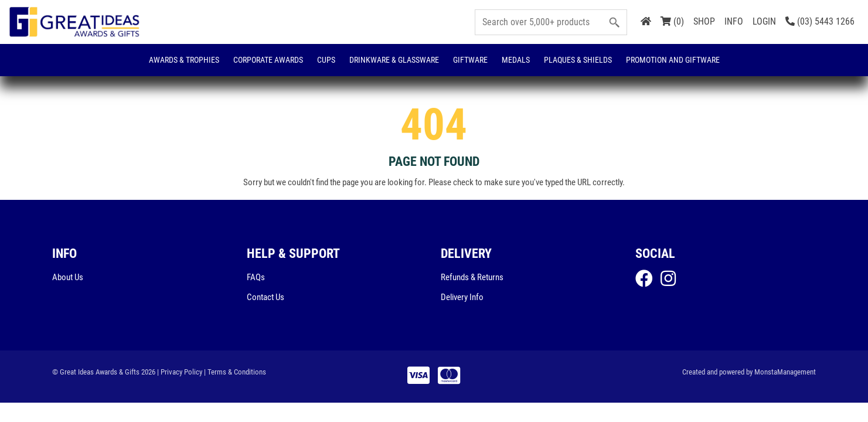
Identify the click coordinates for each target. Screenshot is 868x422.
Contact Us (265, 297)
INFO (734, 21)
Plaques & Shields (578, 60)
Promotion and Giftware (673, 60)
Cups (326, 60)
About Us (68, 277)
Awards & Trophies (184, 60)
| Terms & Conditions (235, 372)
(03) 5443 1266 (820, 21)
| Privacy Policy (180, 372)
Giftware (470, 60)
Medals (516, 60)
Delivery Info (462, 297)
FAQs (256, 277)
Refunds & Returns (472, 277)
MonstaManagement (785, 372)
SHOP (704, 21)
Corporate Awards (268, 60)
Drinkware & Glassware (394, 60)
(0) (672, 21)
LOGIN (764, 21)
